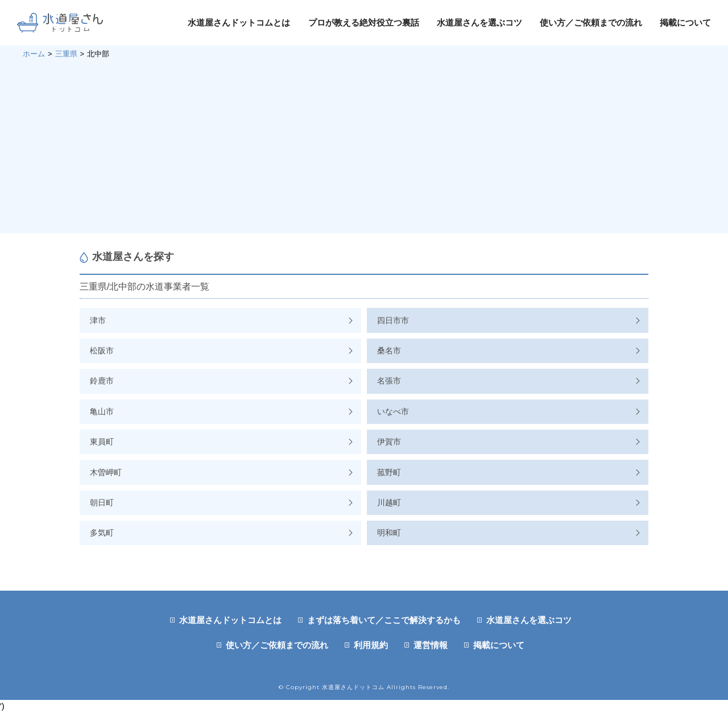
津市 (98, 320)
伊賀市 (389, 442)
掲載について (685, 22)
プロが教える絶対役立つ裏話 (364, 22)
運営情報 (431, 645)
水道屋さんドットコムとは (239, 22)
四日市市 (393, 320)
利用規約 (371, 645)
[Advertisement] (364, 145)
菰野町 (389, 472)
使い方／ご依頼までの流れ (591, 22)
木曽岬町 (106, 472)
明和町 (389, 533)
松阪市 (102, 351)
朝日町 (102, 502)
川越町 (389, 502)
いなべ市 (393, 411)
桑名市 (389, 351)
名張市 (389, 381)
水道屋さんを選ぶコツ (479, 22)
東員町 (102, 442)
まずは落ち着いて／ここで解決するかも (384, 620)
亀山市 (102, 411)
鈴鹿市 (102, 381)
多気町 (102, 533)
